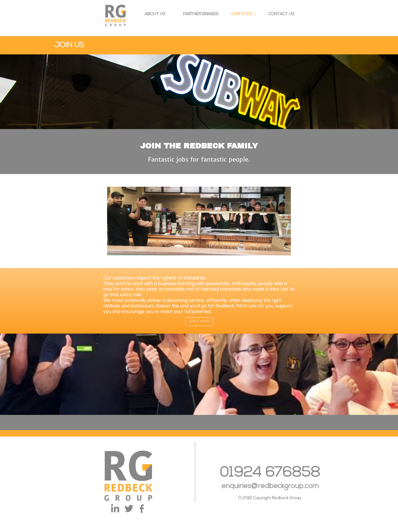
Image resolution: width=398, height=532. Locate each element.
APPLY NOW (199, 322)
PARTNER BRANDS (201, 14)
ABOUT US (155, 14)
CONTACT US (281, 14)
